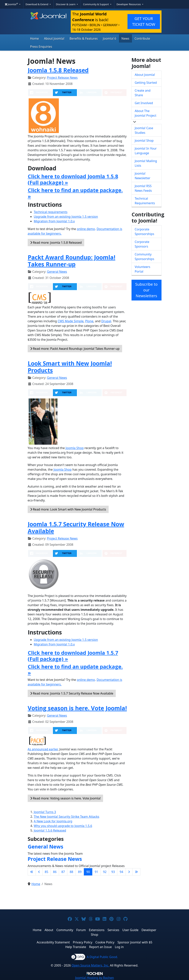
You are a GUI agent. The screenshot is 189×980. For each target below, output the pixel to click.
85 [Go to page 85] (47, 872)
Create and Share (143, 93)
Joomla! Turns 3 (45, 812)
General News (57, 272)
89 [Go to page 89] (80, 872)
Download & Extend (37, 4)
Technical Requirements (145, 201)
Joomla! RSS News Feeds (143, 188)
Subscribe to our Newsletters (146, 290)
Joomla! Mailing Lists (146, 163)
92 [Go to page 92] (105, 872)
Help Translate (76, 947)
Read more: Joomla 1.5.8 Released (56, 243)
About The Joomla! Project (146, 113)
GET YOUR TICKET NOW (144, 21)
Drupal (106, 321)
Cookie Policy (105, 942)
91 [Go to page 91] (96, 872)
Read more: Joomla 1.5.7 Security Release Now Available (72, 693)
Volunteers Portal (143, 269)
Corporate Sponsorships (144, 232)
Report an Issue (101, 947)
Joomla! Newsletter (143, 176)
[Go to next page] (129, 872)
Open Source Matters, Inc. (90, 965)
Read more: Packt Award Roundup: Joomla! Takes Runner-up (75, 349)
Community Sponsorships (144, 257)
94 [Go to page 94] (121, 872)
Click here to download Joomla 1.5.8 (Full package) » (73, 179)
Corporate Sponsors (142, 244)
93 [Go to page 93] (113, 872)
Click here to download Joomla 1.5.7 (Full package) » (73, 656)
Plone (89, 321)
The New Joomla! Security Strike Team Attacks (67, 817)
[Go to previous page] (39, 872)
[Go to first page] (32, 872)
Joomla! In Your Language (146, 151)
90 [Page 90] (88, 872)
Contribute (142, 38)
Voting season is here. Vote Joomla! (77, 708)
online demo (86, 229)
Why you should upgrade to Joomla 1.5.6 (63, 826)
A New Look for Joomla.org (53, 821)
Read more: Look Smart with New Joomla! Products (68, 509)
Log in (119, 947)
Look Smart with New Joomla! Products (70, 367)
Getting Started (146, 83)
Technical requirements (51, 212)
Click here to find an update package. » (75, 193)
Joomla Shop (75, 448)
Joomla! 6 (109, 38)
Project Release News (62, 78)
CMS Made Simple (71, 321)
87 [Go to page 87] (63, 872)
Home (35, 38)
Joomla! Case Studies (144, 130)
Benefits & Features (84, 38)
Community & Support (96, 4)
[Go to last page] (136, 872)
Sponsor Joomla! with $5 (135, 942)
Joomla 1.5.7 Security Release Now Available (76, 528)
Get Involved (144, 103)
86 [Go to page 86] (55, 872)
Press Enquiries (41, 47)
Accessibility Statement (53, 942)
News (125, 38)
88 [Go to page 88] (71, 872)
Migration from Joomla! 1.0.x (54, 221)
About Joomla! (54, 38)
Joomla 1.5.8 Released (58, 70)
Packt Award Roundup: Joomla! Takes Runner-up (72, 261)
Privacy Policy (83, 942)
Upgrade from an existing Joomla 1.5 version (66, 217)
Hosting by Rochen (94, 978)
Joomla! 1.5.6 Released (50, 830)
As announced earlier (43, 749)
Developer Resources (129, 4)
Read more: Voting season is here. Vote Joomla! (65, 798)
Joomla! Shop (144, 141)
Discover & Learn (66, 4)
